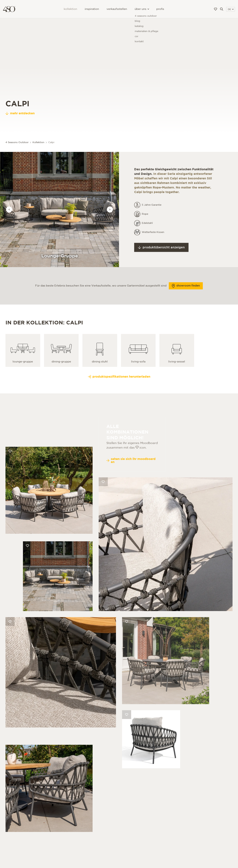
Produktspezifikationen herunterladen (119, 384)
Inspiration (92, 9)
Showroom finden (186, 293)
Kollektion (70, 9)
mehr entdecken (20, 121)
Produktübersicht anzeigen (161, 255)
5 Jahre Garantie (152, 212)
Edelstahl (147, 231)
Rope (145, 222)
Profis (160, 9)
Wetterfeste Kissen (153, 240)
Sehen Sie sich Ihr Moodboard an (131, 476)
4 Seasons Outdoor (17, 142)
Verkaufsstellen (117, 9)
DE (231, 9)
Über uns (142, 9)
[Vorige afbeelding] (9, 209)
